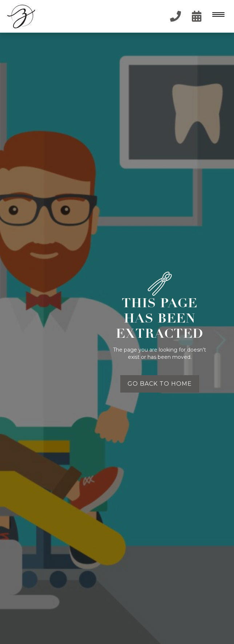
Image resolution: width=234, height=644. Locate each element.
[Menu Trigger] (217, 14)
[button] (218, 16)
